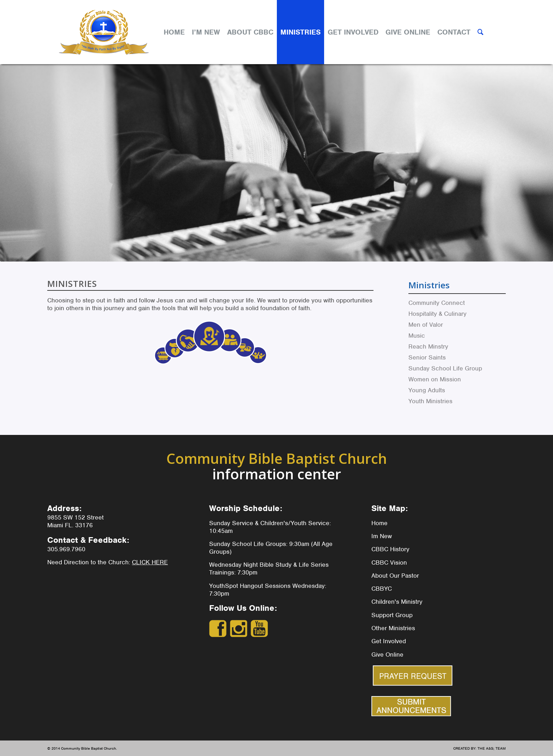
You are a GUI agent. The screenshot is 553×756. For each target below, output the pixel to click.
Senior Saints (427, 357)
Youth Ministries (430, 401)
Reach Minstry (428, 346)
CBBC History (390, 549)
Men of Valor (426, 325)
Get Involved (389, 641)
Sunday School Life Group (445, 368)
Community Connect (437, 303)
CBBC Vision (389, 563)
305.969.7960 (66, 549)
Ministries (429, 285)
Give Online (387, 654)
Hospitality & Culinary (437, 314)
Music (417, 336)
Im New (382, 536)
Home (379, 523)
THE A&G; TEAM (492, 748)
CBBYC (382, 589)
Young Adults (427, 390)
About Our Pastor (395, 576)
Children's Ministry (397, 602)
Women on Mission (435, 379)
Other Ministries (393, 628)
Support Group (392, 615)
